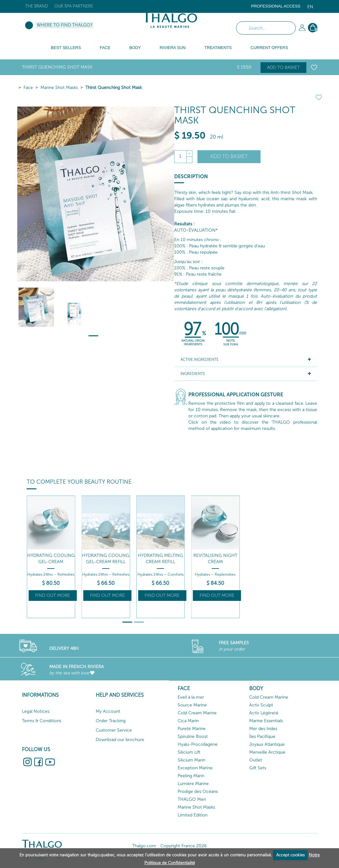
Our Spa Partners (74, 6)
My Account (108, 711)
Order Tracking (111, 721)
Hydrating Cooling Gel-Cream (51, 559)
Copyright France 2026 (183, 846)
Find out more (53, 595)
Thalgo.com (144, 846)
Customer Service (114, 730)
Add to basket (283, 67)
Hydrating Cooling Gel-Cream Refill (106, 559)
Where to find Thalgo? (65, 25)
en (310, 7)
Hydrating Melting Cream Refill (160, 559)
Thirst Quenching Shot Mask (114, 88)
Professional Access (276, 6)
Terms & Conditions (42, 721)
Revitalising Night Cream (215, 559)
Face (28, 88)
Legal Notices (36, 711)
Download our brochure (120, 740)
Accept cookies (291, 855)
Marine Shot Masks (59, 88)
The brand (37, 6)
